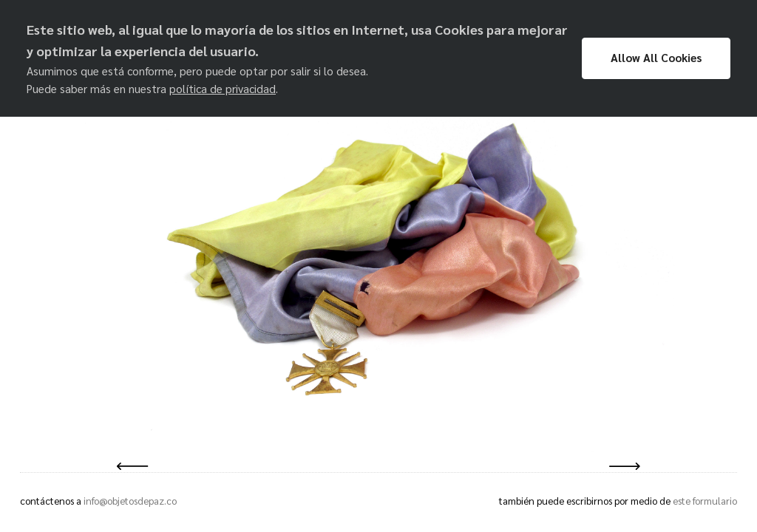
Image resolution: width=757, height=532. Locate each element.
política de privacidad (223, 89)
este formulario (705, 501)
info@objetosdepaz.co (130, 501)
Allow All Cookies (656, 58)
